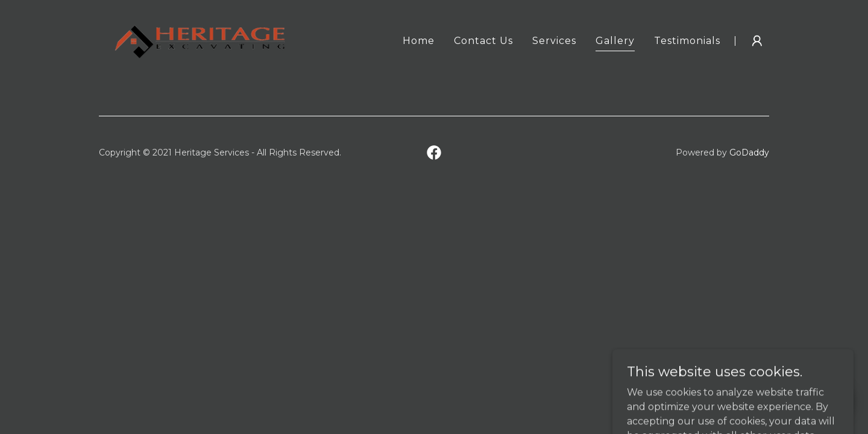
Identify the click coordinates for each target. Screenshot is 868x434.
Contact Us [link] (483, 41)
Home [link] (419, 41)
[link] (200, 40)
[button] (757, 41)
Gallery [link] (615, 41)
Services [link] (554, 41)
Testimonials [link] (687, 41)
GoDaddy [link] (749, 153)
